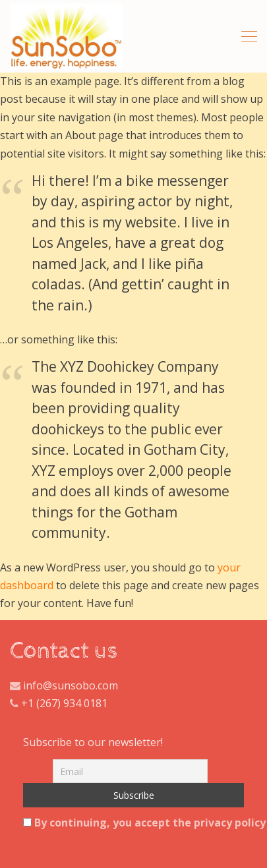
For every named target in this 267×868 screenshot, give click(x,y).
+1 (27, 703)
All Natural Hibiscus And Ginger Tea (66, 36)
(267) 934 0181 (72, 703)
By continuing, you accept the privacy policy (133, 823)
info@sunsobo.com (69, 685)
